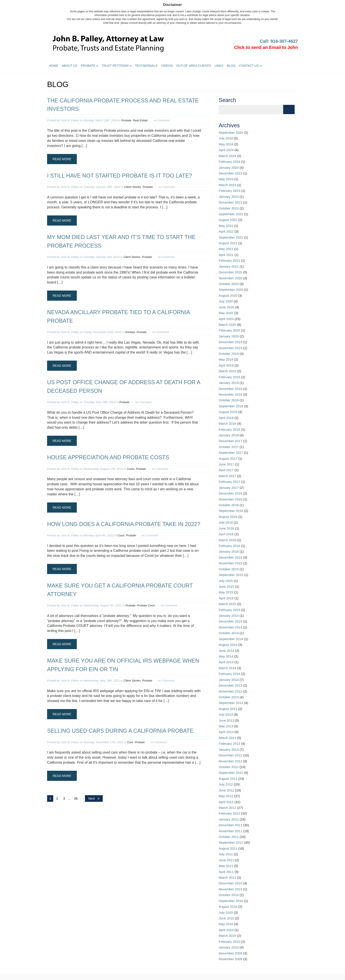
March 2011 (227, 877)
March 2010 (227, 936)
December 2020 (230, 272)
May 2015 (226, 592)
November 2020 (230, 278)
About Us (69, 66)
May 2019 (226, 359)
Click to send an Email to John (266, 47)
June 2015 (226, 586)
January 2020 (229, 336)
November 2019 (230, 348)
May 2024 (226, 144)
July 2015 (226, 581)
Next (94, 798)
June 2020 (226, 307)
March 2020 (227, 325)
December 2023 (230, 173)
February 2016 (229, 546)
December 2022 (230, 202)
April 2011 (226, 872)
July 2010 (226, 912)
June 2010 (226, 918)
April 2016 (226, 534)
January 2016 (229, 551)
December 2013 (230, 685)
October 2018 (229, 400)
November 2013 (230, 691)
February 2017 (229, 482)
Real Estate (140, 120)
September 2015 (231, 575)
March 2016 (227, 540)
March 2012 (227, 808)
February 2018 (229, 429)
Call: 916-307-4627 (279, 41)
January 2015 (229, 616)
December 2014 (230, 621)
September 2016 (231, 511)
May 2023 (226, 179)
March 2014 (227, 668)
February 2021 (229, 260)
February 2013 (229, 744)
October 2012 (229, 767)
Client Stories (133, 187)
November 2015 (230, 563)
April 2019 (226, 365)
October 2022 (229, 208)
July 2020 (226, 301)
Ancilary (130, 332)
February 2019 (229, 377)
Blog (231, 66)
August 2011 (228, 848)
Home (53, 66)
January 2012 (229, 819)
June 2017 (226, 464)
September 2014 (231, 639)
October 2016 (229, 505)
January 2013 (229, 749)
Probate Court (146, 605)
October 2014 (229, 633)
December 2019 (230, 342)
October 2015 (229, 569)
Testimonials (146, 66)
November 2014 (230, 627)
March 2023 (227, 185)
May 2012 (226, 796)
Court (121, 535)
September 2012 (231, 773)
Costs (131, 469)
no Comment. (162, 120)
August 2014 (228, 645)
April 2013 (226, 732)
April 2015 (226, 598)
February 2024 (229, 162)
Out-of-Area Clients (194, 66)
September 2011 (231, 842)
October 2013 (229, 697)
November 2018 (230, 394)
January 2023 (229, 197)
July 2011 (226, 854)
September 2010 (231, 901)
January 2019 (229, 383)
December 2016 (230, 493)
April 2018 (226, 418)
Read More (62, 159)
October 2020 (229, 284)
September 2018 (231, 406)
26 (76, 798)
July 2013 (226, 714)
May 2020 (226, 313)
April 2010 (226, 930)
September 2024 (231, 132)
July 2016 (226, 522)
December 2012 (230, 755)
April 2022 (226, 231)
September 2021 (231, 237)
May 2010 (226, 924)
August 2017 (228, 459)
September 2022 (231, 214)
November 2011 (230, 831)
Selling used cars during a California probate (120, 731)
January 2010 (229, 947)
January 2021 (229, 266)
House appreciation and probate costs (108, 457)
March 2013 (227, 738)
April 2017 (226, 470)
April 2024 (226, 150)
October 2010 (229, 895)
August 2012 (228, 779)
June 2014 (226, 651)
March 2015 (227, 604)
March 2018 (227, 423)
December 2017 (230, 441)
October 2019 (229, 354)
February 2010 (229, 942)
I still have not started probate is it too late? (120, 176)
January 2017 (229, 488)
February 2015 (229, 610)
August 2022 (228, 220)
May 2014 (226, 656)
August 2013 (228, 709)
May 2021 (226, 249)
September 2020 (231, 290)
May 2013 (226, 726)
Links (219, 66)
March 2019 (227, 371)
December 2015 (230, 557)
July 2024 (226, 138)
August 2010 (228, 907)
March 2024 (227, 156)
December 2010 (230, 883)
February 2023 (229, 191)
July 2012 (226, 784)
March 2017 (227, 476)
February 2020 (229, 330)
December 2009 (230, 953)
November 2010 (230, 889)
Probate (88, 66)
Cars (130, 742)
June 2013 (226, 720)
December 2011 (230, 825)
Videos (167, 66)
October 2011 (229, 837)
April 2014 (226, 662)
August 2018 (228, 412)
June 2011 (226, 860)
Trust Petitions (115, 66)
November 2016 (230, 499)
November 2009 (230, 959)
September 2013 (231, 703)
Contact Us (249, 66)
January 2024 (229, 168)
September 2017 (231, 453)
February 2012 (229, 813)
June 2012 (226, 790)
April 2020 (226, 319)
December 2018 (230, 389)
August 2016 (228, 517)
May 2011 (226, 866)
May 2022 (226, 226)
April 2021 (226, 255)
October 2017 (229, 447)
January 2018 (229, 435)
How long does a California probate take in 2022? (124, 524)
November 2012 (230, 761)
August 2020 (228, 295)
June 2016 (226, 528)
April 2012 (226, 802)
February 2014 (229, 674)
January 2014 (229, 680)
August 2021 (228, 243)
